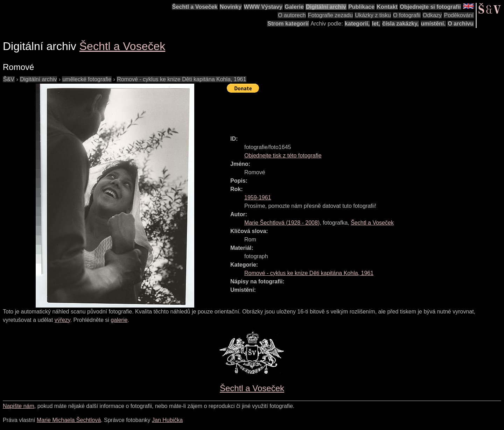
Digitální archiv (326, 7)
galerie (119, 320)
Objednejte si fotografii (430, 7)
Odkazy (432, 15)
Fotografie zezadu (330, 15)
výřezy (62, 320)
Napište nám (19, 406)
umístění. (433, 24)
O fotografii (407, 15)
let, (376, 24)
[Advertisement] (354, 111)
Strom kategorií (288, 24)
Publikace (361, 7)
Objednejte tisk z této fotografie (283, 156)
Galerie (294, 7)
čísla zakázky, (400, 24)
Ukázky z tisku (373, 15)
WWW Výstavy (263, 7)
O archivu (461, 24)
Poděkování (459, 15)
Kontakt (387, 7)
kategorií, (357, 24)
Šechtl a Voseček (195, 7)
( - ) (282, 223)
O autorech (292, 15)
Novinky (231, 7)
